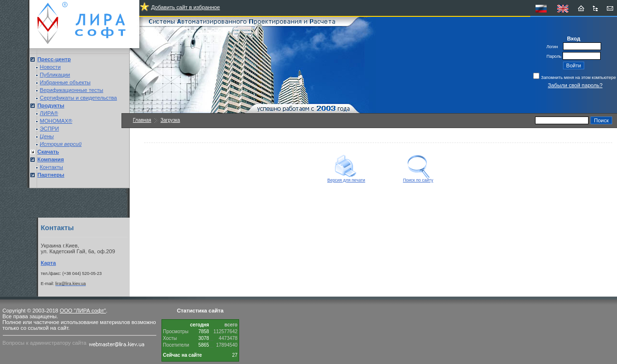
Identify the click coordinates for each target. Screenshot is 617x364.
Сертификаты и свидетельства (79, 98)
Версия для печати (346, 178)
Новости (50, 67)
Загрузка (170, 120)
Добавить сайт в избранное (185, 7)
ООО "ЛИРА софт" (83, 311)
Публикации (55, 75)
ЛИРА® (49, 113)
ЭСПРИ (50, 129)
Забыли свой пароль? (575, 85)
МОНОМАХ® (56, 121)
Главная (142, 120)
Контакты (52, 167)
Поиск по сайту (418, 178)
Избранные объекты (65, 82)
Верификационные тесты (72, 90)
